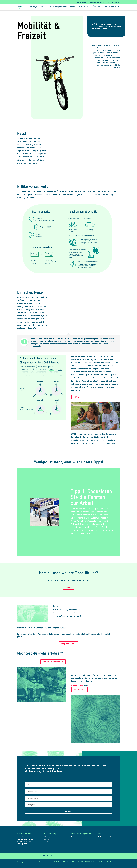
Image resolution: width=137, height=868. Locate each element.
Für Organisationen (38, 7)
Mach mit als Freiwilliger (25, 839)
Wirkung (47, 837)
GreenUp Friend (78, 686)
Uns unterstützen (82, 3)
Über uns (97, 7)
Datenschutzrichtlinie (106, 837)
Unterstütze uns (23, 837)
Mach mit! (68, 587)
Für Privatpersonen (58, 7)
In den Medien (76, 837)
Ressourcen (109, 7)
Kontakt (93, 3)
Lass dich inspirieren (24, 846)
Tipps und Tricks (79, 689)
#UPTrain (77, 397)
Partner (47, 839)
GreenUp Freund (23, 844)
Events (73, 7)
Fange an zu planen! (69, 644)
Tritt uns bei (83, 7)
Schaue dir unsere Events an (53, 662)
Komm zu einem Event (25, 841)
